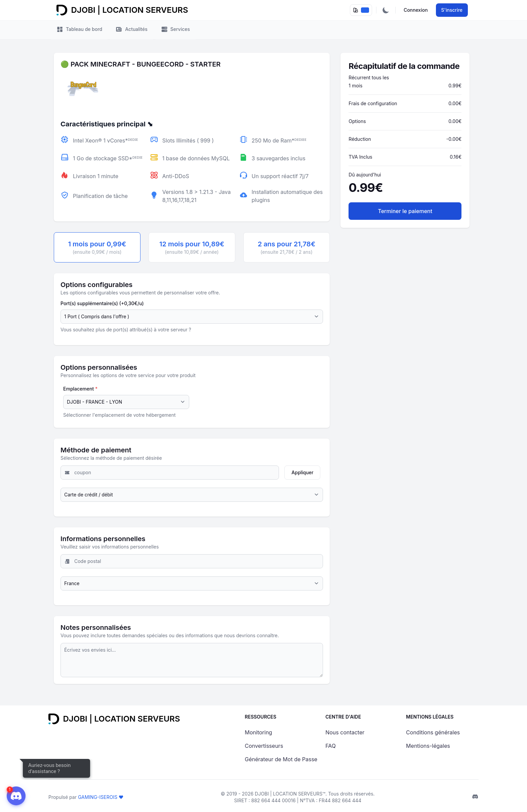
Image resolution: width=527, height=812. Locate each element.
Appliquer (302, 472)
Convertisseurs (264, 746)
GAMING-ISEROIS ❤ (101, 797)
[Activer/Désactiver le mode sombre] (386, 10)
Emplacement (80, 389)
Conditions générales (433, 732)
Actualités (131, 30)
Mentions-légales (428, 746)
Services (175, 30)
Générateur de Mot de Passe (281, 759)
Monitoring (258, 732)
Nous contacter (345, 732)
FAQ (331, 746)
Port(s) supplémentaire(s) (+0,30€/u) (102, 303)
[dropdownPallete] (361, 10)
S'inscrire (452, 10)
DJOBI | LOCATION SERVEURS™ (290, 794)
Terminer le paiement (405, 211)
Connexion (416, 10)
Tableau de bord (79, 30)
